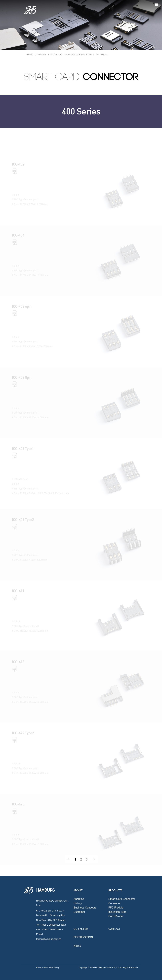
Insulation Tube (117, 912)
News (77, 945)
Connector (115, 903)
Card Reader (116, 916)
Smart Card (85, 54)
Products (42, 54)
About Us (79, 899)
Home (30, 54)
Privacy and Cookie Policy (48, 968)
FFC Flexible (116, 908)
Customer (79, 912)
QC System (81, 929)
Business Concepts (85, 908)
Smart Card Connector (63, 54)
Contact (114, 929)
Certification (83, 937)
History (78, 903)
